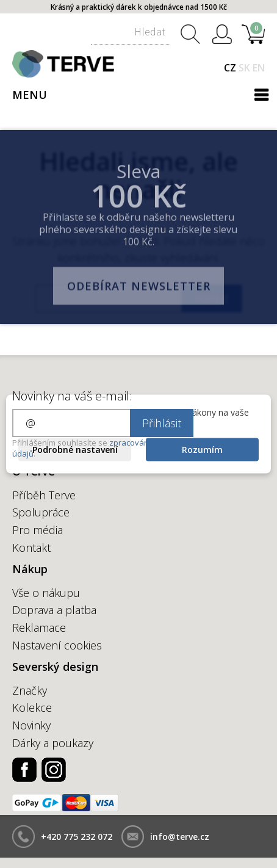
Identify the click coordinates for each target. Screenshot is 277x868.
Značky (30, 690)
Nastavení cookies (57, 645)
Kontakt (31, 548)
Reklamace (39, 627)
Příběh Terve (44, 495)
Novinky (31, 725)
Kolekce (32, 707)
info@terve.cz (180, 837)
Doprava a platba (54, 610)
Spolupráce (41, 512)
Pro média (38, 530)
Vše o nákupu (46, 593)
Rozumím (202, 450)
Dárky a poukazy (53, 743)
